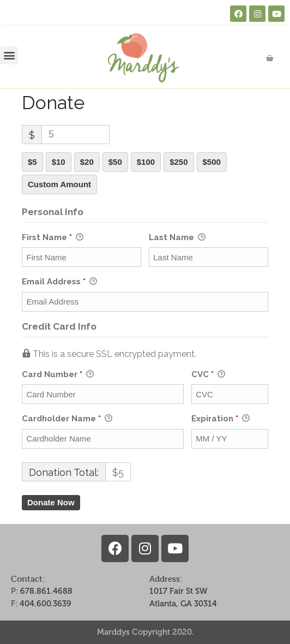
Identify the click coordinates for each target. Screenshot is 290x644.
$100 (146, 162)
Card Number (103, 375)
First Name (53, 238)
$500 (212, 162)
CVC (208, 375)
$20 (87, 162)
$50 (115, 162)
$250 (179, 162)
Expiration (220, 419)
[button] (9, 55)
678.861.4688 (46, 591)
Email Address (59, 282)
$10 (59, 162)
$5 (32, 162)
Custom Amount (59, 184)
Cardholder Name (67, 419)
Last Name (177, 238)
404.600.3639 (46, 604)
